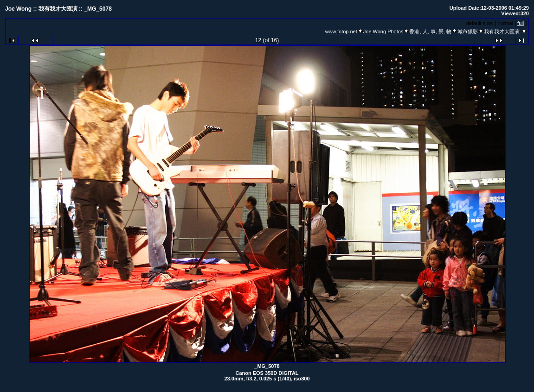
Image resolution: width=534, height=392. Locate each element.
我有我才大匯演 (502, 32)
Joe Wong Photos (383, 32)
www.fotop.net (341, 32)
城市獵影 (468, 32)
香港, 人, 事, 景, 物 (430, 32)
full (521, 23)
